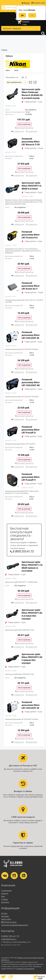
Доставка (5, 916)
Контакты (5, 902)
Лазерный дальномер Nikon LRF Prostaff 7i (31, 477)
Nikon (8, 70)
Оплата (4, 913)
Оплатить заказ (38, 3)
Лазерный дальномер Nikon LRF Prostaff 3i (31, 430)
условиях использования (25, 969)
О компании (6, 891)
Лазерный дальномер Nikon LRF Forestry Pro (31, 235)
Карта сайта (6, 919)
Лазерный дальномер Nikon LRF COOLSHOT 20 (31, 705)
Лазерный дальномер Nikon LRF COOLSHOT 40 (31, 335)
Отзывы (5, 899)
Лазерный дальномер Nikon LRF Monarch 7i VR (31, 142)
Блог (3, 896)
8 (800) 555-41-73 (22, 551)
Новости (5, 893)
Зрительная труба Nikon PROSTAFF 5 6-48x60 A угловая (32, 186)
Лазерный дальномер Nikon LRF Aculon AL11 (31, 286)
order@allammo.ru (9, 939)
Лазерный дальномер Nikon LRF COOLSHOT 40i (31, 382)
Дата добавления (15, 82)
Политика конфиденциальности (15, 925)
